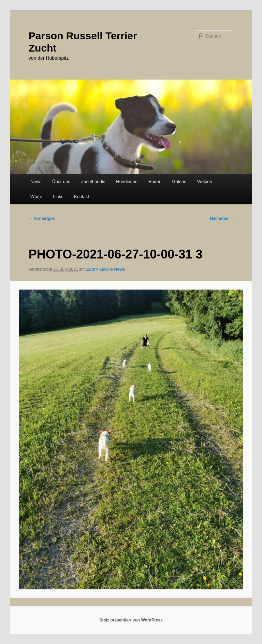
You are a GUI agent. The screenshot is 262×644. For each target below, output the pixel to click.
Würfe (36, 197)
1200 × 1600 (97, 269)
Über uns (61, 181)
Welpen (205, 181)
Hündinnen (127, 181)
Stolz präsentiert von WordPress (131, 620)
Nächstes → (222, 219)
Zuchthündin (93, 181)
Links (58, 197)
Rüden (155, 181)
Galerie (179, 181)
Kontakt (82, 197)
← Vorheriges (42, 219)
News (36, 181)
